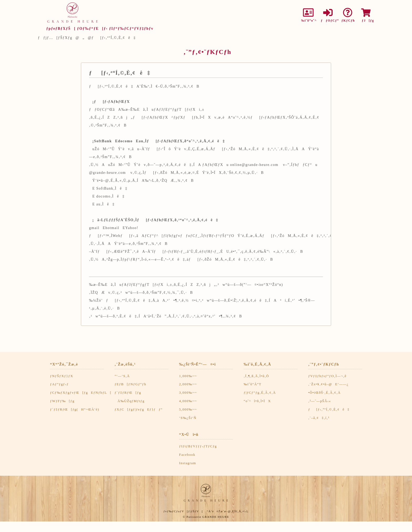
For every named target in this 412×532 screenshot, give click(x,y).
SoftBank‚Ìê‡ (112, 188)
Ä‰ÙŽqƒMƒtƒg (130, 401)
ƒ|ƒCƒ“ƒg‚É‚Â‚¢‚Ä (260, 392)
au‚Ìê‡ (106, 204)
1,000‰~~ (188, 376)
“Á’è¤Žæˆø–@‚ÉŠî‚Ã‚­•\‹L (228, 511)
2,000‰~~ (188, 384)
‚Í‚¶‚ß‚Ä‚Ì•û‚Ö (256, 376)
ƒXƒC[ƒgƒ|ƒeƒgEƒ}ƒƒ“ (139, 409)
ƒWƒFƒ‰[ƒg (62, 401)
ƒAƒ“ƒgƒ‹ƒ (61, 384)
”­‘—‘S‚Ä (122, 376)
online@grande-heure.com (254, 165)
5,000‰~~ (188, 409)
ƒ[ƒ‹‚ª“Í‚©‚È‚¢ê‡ (329, 409)
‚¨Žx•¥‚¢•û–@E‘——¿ (328, 384)
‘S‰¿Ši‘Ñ (188, 418)
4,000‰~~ (188, 401)
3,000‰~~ (188, 392)
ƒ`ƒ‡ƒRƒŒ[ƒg (128, 392)
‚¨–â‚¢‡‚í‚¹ (319, 418)
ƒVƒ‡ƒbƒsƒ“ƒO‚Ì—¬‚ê (327, 376)
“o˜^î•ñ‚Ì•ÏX (257, 401)
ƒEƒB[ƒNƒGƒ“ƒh (130, 384)
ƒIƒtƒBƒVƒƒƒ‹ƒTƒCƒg (198, 446)
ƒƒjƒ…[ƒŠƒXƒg (55, 38)
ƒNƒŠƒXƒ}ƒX (61, 376)
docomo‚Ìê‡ (111, 196)
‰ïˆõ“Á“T (253, 384)
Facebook (187, 455)
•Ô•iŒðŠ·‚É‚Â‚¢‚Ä (325, 392)
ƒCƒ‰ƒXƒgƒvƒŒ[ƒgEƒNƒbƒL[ (81, 392)
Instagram (188, 463)
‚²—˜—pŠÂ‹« (320, 401)
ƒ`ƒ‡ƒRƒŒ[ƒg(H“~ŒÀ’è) (74, 409)
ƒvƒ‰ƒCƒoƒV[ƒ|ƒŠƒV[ (183, 511)
